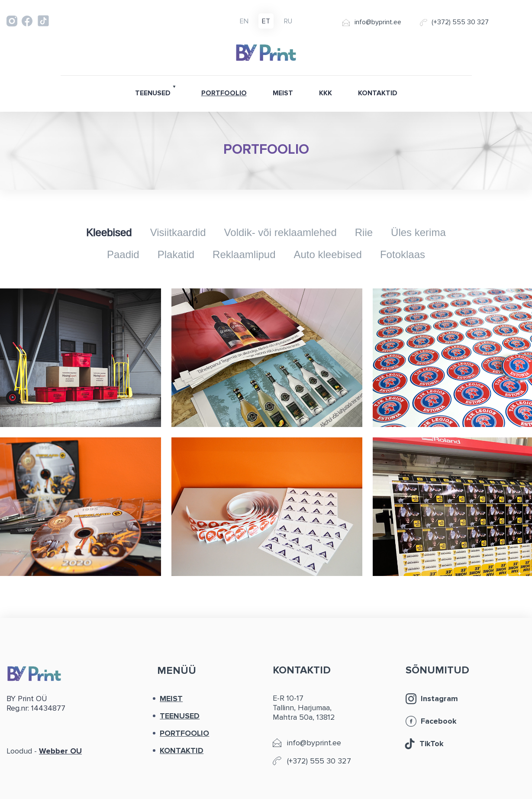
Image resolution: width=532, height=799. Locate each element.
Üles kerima (418, 232)
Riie (364, 232)
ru (288, 21)
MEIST (283, 93)
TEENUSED (153, 93)
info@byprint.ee (378, 22)
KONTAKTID (378, 93)
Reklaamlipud (244, 254)
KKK (326, 93)
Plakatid (176, 254)
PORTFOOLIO (224, 93)
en (244, 21)
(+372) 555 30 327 (460, 22)
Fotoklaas (403, 254)
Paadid (123, 254)
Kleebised (109, 232)
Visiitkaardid (178, 232)
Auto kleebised (328, 254)
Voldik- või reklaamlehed (281, 232)
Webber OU (60, 751)
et (266, 21)
